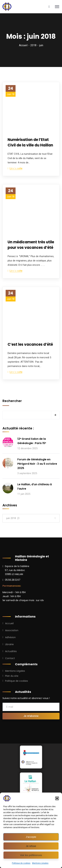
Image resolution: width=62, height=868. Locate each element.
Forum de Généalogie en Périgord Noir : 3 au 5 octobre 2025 (37, 464)
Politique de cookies (21, 863)
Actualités (11, 651)
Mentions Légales (40, 863)
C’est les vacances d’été (30, 344)
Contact (10, 658)
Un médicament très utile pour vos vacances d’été (31, 245)
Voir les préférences (31, 855)
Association (12, 630)
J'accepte (31, 837)
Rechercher (12, 401)
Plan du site (12, 676)
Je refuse (31, 846)
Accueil (23, 45)
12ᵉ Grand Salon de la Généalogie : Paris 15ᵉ (32, 441)
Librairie (9, 644)
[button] (57, 798)
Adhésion (10, 637)
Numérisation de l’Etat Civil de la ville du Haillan (30, 142)
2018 (33, 45)
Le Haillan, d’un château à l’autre (35, 487)
